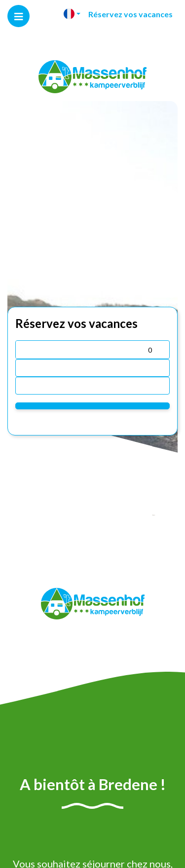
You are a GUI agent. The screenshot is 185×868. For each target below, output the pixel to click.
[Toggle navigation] (18, 16)
